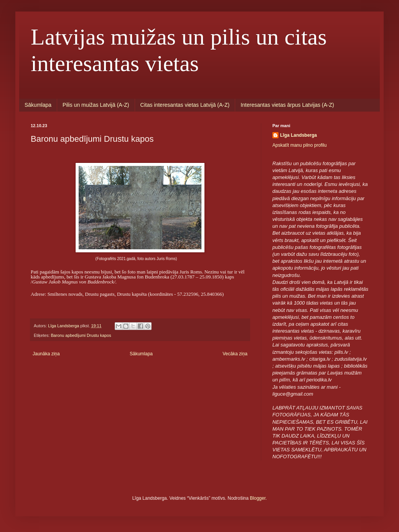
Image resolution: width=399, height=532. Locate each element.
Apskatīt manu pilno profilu (299, 145)
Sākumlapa (38, 105)
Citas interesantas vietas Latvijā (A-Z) (185, 105)
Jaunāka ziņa (46, 354)
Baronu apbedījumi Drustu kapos (81, 335)
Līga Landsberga (298, 135)
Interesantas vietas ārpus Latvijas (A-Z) (287, 105)
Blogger (258, 498)
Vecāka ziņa (235, 354)
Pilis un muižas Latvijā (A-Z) (96, 105)
